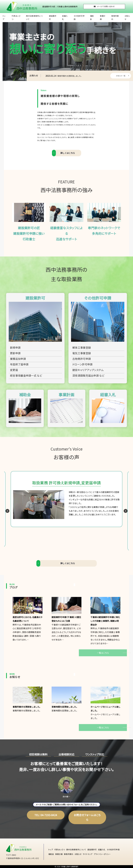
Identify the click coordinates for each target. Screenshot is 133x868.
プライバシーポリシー (102, 854)
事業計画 (103, 18)
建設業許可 (53, 18)
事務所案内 (115, 18)
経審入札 (65, 18)
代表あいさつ (16, 18)
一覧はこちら (103, 653)
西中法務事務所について (34, 18)
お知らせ (127, 18)
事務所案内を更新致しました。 (64, 76)
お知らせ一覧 (122, 76)
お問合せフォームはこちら (87, 817)
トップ (4, 18)
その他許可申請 (79, 18)
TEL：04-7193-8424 (46, 815)
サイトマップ (88, 854)
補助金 (92, 18)
